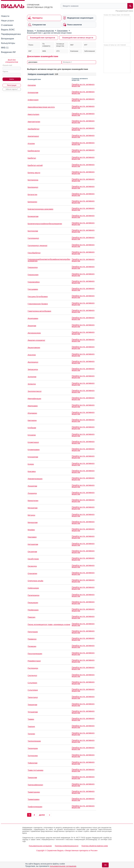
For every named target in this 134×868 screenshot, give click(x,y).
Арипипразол (33, 136)
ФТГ (86, 45)
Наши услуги (7, 21)
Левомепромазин (35, 479)
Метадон (31, 515)
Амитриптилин (34, 122)
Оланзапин (32, 573)
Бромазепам (33, 216)
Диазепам (32, 326)
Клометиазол (33, 442)
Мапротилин (33, 501)
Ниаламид (32, 537)
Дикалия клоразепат (36, 340)
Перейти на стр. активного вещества (83, 85)
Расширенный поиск (124, 11)
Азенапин (32, 85)
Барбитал (32, 158)
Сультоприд (33, 690)
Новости (5, 16)
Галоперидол (33, 238)
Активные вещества (60, 45)
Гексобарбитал (34, 253)
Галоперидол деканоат (38, 246)
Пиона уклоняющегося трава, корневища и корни (49, 624)
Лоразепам (32, 486)
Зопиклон (32, 384)
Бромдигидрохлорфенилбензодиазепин (45, 224)
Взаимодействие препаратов (43, 38)
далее (42, 815)
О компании (7, 25)
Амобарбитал (33, 129)
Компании (74, 51)
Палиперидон (34, 595)
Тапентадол (33, 697)
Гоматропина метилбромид (39, 311)
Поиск (31, 45)
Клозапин (32, 435)
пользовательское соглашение (63, 866)
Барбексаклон (34, 151)
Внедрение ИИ (8, 52)
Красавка (32, 471)
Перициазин (33, 603)
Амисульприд (33, 114)
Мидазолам (33, 522)
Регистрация (12, 85)
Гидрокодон (33, 267)
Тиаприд (31, 726)
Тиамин (31, 719)
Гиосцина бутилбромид (38, 297)
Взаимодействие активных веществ (78, 38)
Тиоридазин (33, 748)
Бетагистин (32, 195)
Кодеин (31, 464)
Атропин (31, 143)
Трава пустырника (35, 770)
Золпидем (32, 377)
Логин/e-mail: (7, 65)
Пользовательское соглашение (40, 846)
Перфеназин (33, 610)
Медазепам (33, 508)
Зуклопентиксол (35, 391)
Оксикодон (32, 566)
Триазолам (32, 778)
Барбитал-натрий (35, 165)
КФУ (72, 45)
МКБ (44, 51)
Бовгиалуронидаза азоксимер (40, 209)
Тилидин (31, 734)
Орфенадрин (33, 588)
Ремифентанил (34, 661)
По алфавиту (46, 45)
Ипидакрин (32, 413)
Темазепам (32, 705)
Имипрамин (33, 406)
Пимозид (31, 617)
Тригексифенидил (35, 785)
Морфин (31, 530)
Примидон (32, 639)
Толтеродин (33, 756)
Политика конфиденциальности (67, 846)
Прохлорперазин (35, 654)
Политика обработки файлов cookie (95, 846)
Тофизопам (33, 763)
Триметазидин (34, 792)
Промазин (32, 646)
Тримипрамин (34, 799)
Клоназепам (33, 457)
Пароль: (6, 72)
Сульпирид (32, 683)
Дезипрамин (33, 318)
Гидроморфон (34, 282)
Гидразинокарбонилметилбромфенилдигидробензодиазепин (49, 260)
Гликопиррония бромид (38, 304)
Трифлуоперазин (35, 807)
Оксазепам (32, 552)
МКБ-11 (5, 48)
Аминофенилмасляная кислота (41, 107)
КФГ (30, 51)
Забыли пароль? (12, 89)
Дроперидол (33, 362)
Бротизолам (33, 231)
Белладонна (33, 180)
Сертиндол (32, 675)
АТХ (58, 51)
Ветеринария (8, 39)
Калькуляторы (8, 43)
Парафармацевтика (11, 34)
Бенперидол (33, 187)
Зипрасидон (33, 369)
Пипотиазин (33, 632)
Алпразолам (33, 92)
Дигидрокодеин (34, 333)
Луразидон (32, 493)
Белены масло (34, 173)
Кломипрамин (34, 450)
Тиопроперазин (34, 741)
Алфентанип (33, 100)
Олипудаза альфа (35, 581)
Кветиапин (32, 420)
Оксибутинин (33, 559)
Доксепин (32, 355)
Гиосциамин (33, 289)
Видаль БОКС (8, 30)
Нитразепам (33, 544)
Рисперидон (33, 668)
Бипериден (32, 202)
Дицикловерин (34, 348)
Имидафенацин (34, 399)
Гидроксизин (33, 275)
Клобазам (32, 428)
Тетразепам (33, 712)
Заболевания (90, 51)
